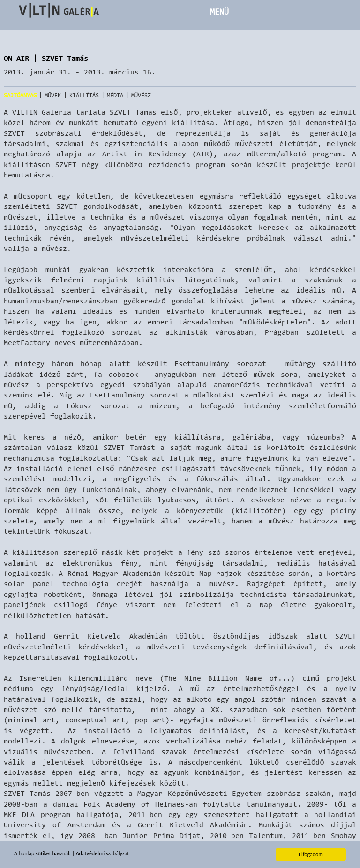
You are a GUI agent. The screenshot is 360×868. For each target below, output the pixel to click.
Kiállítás (84, 95)
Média (115, 95)
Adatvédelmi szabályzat (102, 853)
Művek (53, 95)
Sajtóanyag (20, 95)
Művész (141, 95)
